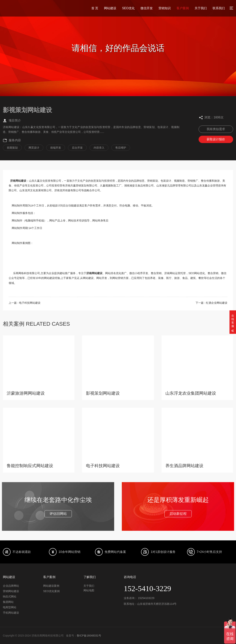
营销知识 (165, 8)
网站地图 (89, 590)
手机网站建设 (11, 613)
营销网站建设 (11, 591)
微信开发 (147, 8)
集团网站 (8, 602)
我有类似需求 (216, 129)
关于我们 (201, 8)
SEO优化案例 (51, 591)
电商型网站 (10, 607)
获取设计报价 (216, 139)
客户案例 (183, 8)
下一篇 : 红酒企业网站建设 (211, 303)
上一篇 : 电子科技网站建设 (25, 303)
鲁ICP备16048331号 (89, 636)
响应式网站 (10, 597)
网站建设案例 (51, 586)
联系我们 (219, 8)
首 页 (95, 8)
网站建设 (110, 8)
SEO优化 (128, 8)
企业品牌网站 (11, 586)
